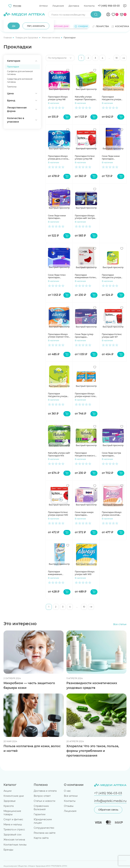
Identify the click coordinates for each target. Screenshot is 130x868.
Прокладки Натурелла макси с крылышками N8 (85, 454)
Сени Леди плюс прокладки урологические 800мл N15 (57, 276)
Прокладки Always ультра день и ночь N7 (58, 157)
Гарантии (40, 814)
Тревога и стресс (14, 830)
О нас (67, 791)
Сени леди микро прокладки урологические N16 (85, 514)
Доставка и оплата (45, 791)
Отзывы (69, 806)
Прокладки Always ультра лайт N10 (85, 573)
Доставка (74, 6)
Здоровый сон (12, 835)
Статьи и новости (45, 801)
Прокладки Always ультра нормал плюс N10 (59, 336)
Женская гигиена (51, 38)
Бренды (8, 850)
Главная (8, 38)
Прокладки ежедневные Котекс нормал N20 (86, 276)
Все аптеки (71, 796)
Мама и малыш (13, 824)
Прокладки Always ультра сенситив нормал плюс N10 (112, 514)
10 (117, 58)
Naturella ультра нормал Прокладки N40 (85, 98)
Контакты (89, 6)
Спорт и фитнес (13, 819)
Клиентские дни (14, 796)
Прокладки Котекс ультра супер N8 (85, 157)
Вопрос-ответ (42, 796)
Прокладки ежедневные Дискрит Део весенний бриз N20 (58, 573)
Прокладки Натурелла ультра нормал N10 (58, 395)
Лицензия (58, 6)
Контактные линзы (15, 845)
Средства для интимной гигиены (20, 80)
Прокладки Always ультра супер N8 (58, 98)
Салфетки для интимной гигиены (20, 73)
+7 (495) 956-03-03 (109, 6)
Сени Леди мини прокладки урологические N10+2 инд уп (57, 217)
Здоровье (10, 801)
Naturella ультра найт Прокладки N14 (59, 454)
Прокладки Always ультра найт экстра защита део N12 (85, 217)
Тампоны (12, 87)
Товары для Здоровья (27, 38)
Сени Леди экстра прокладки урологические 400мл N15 (111, 454)
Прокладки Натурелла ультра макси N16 (111, 276)
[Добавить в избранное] (68, 70)
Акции (8, 791)
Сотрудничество (44, 828)
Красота (9, 806)
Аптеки (43, 6)
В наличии (54, 103)
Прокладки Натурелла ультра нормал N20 (111, 98)
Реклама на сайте (45, 833)
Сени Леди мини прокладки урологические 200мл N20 (111, 157)
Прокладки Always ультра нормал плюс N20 (86, 395)
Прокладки (13, 67)
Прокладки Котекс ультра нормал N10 (58, 514)
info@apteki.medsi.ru (110, 801)
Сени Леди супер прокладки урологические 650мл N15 (84, 336)
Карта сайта (41, 838)
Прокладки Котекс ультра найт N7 (112, 336)
